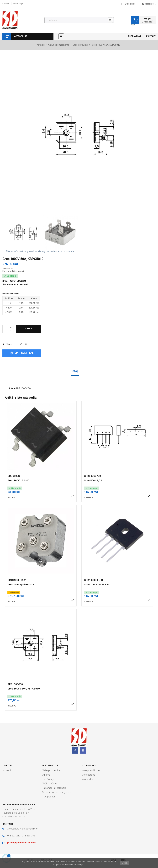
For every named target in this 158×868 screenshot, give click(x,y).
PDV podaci (48, 797)
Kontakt (6, 4)
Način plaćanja (50, 784)
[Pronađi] (79, 20)
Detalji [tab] (75, 371)
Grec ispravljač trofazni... (22, 585)
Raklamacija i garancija (54, 788)
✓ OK (125, 863)
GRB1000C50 (15, 684)
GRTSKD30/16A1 (17, 580)
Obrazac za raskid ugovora (57, 792)
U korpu (29, 329)
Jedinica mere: (10, 285)
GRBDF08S (14, 476)
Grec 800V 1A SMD (18, 481)
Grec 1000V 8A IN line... (98, 585)
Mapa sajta (18, 4)
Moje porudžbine (91, 770)
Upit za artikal (22, 353)
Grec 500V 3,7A (93, 481)
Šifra (12, 389)
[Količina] (8, 329)
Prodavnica (135, 36)
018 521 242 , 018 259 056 (21, 836)
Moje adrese (88, 775)
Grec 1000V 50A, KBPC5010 (24, 689)
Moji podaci (88, 779)
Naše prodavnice (51, 770)
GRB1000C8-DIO (93, 580)
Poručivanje (48, 779)
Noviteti (7, 770)
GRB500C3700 (92, 476)
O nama (46, 775)
